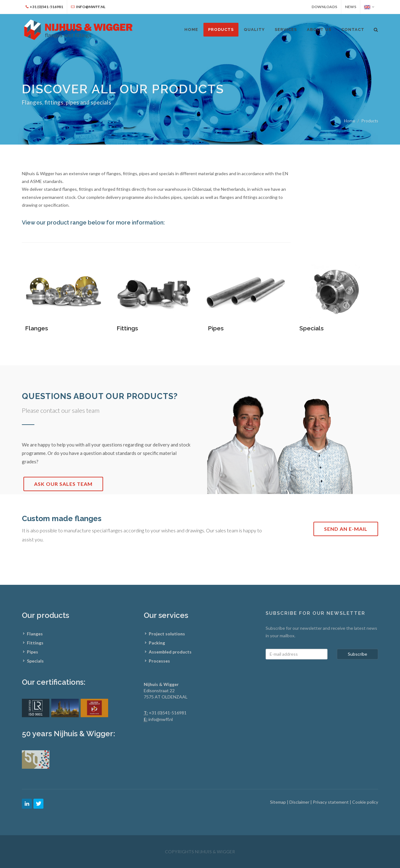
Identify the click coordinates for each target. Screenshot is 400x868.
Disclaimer (300, 802)
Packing (157, 643)
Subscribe (357, 654)
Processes (159, 661)
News (351, 7)
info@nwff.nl (161, 719)
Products (221, 30)
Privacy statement (331, 802)
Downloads (324, 7)
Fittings (127, 328)
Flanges (37, 328)
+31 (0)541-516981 (168, 713)
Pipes (216, 328)
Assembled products (170, 652)
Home (350, 121)
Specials (312, 328)
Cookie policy (365, 802)
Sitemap (278, 802)
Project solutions (167, 634)
